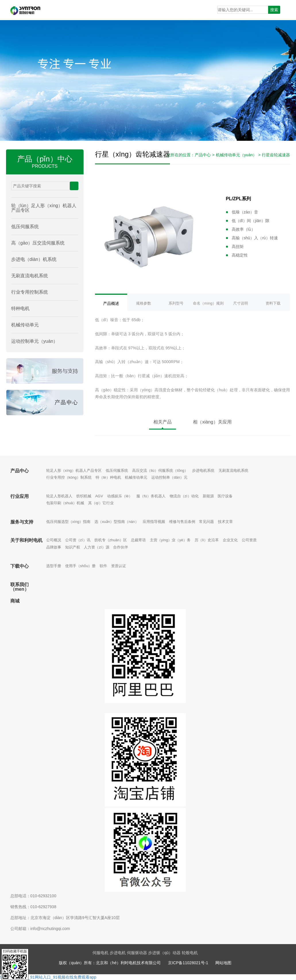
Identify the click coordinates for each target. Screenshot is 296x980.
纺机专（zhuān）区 (111, 540)
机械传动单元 (136, 477)
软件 (103, 566)
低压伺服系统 (117, 470)
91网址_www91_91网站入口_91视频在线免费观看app (48, 977)
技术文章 (225, 522)
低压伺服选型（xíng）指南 (68, 522)
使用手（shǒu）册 (81, 566)
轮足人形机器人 (59, 496)
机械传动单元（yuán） (236, 155)
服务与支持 (22, 522)
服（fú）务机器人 (151, 496)
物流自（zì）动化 (184, 496)
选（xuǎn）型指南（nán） (117, 522)
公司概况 (54, 540)
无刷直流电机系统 (233, 470)
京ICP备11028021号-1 (188, 963)
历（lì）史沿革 (207, 540)
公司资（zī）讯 (78, 540)
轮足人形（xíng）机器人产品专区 (74, 470)
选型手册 (54, 566)
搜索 (274, 10)
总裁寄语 (138, 540)
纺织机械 (84, 496)
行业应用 (20, 496)
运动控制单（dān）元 (169, 477)
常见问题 (206, 522)
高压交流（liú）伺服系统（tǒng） (160, 470)
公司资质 (249, 540)
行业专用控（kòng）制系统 (69, 477)
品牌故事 (54, 547)
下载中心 (20, 566)
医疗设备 (225, 496)
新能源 (208, 496)
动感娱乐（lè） (120, 496)
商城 (15, 601)
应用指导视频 (154, 522)
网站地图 (223, 963)
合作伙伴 (121, 547)
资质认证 (119, 566)
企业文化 (230, 540)
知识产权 (73, 547)
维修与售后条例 (182, 522)
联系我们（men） (20, 587)
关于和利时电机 (26, 540)
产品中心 (203, 155)
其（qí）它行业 (101, 503)
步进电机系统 (203, 470)
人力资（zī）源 (96, 547)
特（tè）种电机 (108, 477)
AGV (99, 496)
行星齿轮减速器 (276, 155)
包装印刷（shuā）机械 (65, 503)
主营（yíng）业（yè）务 (170, 540)
